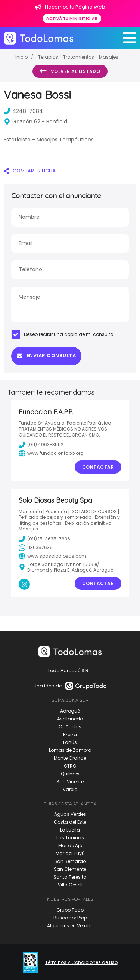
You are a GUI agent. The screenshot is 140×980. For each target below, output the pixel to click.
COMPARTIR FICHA (30, 171)
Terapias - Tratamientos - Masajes (78, 57)
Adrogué (70, 711)
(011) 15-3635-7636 (44, 539)
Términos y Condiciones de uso (81, 962)
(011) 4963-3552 (41, 445)
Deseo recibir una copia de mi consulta (62, 334)
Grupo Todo (70, 910)
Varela (70, 789)
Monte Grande (70, 758)
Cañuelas (70, 727)
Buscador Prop (70, 918)
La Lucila (70, 830)
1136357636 (36, 548)
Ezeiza (70, 734)
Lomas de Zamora (70, 750)
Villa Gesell (70, 885)
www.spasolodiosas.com (52, 556)
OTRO (70, 766)
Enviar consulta (46, 356)
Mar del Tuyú (70, 853)
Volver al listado (70, 71)
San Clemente (70, 869)
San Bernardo (70, 861)
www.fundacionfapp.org (51, 453)
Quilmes (70, 774)
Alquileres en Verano (70, 926)
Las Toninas (70, 838)
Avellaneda (70, 719)
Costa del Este (70, 822)
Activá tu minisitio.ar (72, 19)
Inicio (21, 57)
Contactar (98, 467)
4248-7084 (23, 111)
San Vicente (70, 782)
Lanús (70, 742)
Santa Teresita (70, 877)
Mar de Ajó (70, 846)
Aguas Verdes (70, 814)
